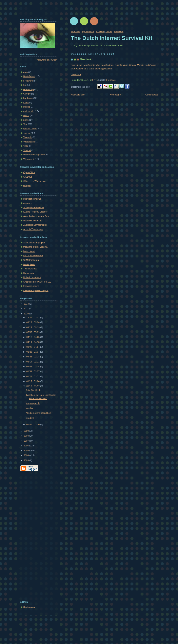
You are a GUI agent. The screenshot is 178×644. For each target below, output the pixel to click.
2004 (27, 455)
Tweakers (119, 31)
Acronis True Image (33, 229)
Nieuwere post (78, 95)
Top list (27, 133)
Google (27, 94)
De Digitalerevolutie (33, 256)
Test (25, 124)
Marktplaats (29, 264)
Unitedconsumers (32, 277)
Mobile (27, 107)
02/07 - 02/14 (33, 367)
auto (26, 72)
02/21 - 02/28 (33, 357)
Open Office (29, 172)
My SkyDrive (88, 31)
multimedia (29, 111)
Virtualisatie (29, 142)
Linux (26, 103)
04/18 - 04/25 (33, 337)
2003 (27, 460)
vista (26, 146)
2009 (27, 431)
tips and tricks (30, 129)
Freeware (111, 80)
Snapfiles (75, 31)
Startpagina (29, 607)
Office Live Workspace (35, 181)
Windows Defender (33, 221)
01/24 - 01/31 (33, 376)
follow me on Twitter (47, 60)
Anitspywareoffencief (34, 207)
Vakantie (28, 137)
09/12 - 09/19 (33, 327)
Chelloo (100, 31)
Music (26, 115)
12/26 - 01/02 (33, 317)
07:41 (95, 80)
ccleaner (28, 203)
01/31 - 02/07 (33, 371)
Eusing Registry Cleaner (35, 212)
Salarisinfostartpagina (34, 243)
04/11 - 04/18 (33, 342)
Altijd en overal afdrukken (38, 413)
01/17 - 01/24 (33, 381)
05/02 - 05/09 (33, 332)
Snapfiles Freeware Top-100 (37, 282)
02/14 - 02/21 (33, 362)
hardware (28, 98)
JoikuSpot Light (34, 390)
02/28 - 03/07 (33, 352)
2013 (27, 304)
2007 (27, 441)
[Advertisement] (37, 535)
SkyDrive (28, 177)
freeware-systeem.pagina (36, 290)
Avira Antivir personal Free (36, 216)
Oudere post (152, 95)
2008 (27, 436)
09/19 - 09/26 (33, 322)
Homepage (115, 95)
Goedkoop (29, 89)
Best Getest (29, 76)
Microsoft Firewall (32, 199)
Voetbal (27, 150)
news (26, 120)
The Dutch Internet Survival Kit (112, 38)
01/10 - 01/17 (33, 386)
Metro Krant (29, 251)
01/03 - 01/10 (33, 424)
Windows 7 (29, 159)
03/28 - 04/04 (33, 347)
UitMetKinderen (31, 260)
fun (25, 85)
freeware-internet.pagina (36, 247)
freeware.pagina (31, 286)
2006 (27, 446)
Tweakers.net (30, 269)
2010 (27, 314)
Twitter (109, 31)
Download (76, 74)
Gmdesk (86, 59)
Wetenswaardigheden (34, 155)
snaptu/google (33, 403)
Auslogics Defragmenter (35, 225)
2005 (27, 450)
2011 (27, 309)
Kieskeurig (29, 273)
